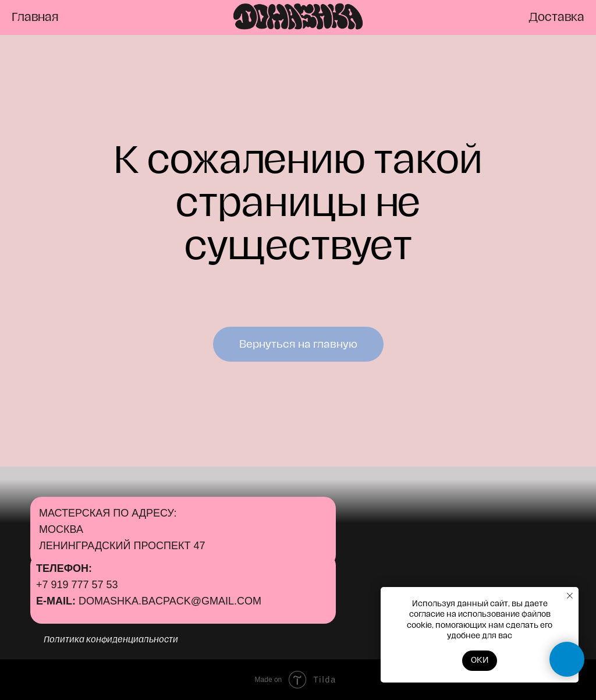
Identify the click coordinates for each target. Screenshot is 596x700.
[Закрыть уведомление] (570, 596)
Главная (35, 17)
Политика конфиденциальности (111, 640)
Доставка (556, 17)
